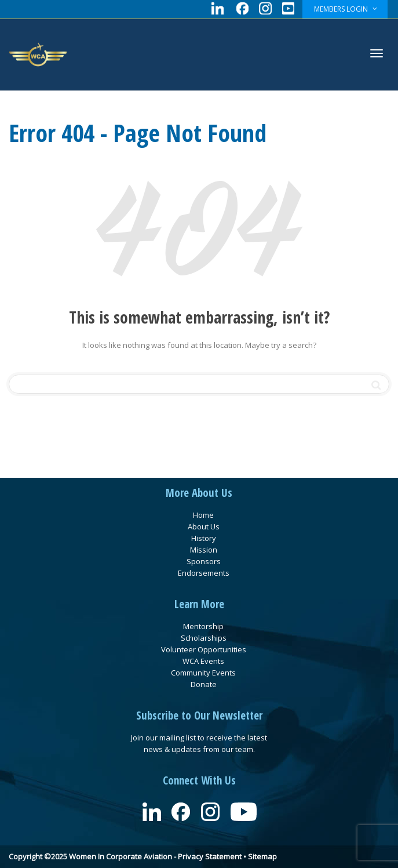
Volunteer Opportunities (204, 649)
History (204, 538)
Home (203, 515)
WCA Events (203, 661)
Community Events (203, 673)
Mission (204, 550)
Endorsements (204, 573)
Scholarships (204, 638)
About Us (204, 526)
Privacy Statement (210, 856)
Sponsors (204, 561)
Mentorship (203, 626)
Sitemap (262, 856)
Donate (204, 684)
